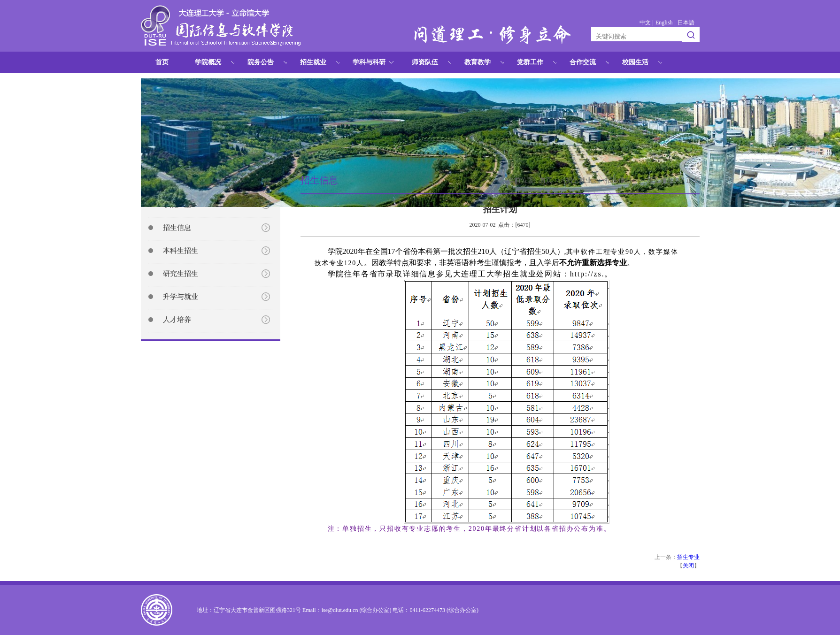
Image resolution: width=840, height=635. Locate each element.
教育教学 (478, 62)
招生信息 (177, 228)
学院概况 (208, 62)
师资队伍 (425, 62)
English (664, 23)
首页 (162, 62)
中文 (645, 23)
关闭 (688, 566)
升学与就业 (181, 297)
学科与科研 (369, 62)
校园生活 (635, 62)
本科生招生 (181, 251)
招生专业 (688, 557)
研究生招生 (181, 274)
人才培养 (177, 320)
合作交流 (583, 62)
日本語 (686, 23)
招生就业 (313, 62)
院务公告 (261, 62)
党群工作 (530, 62)
